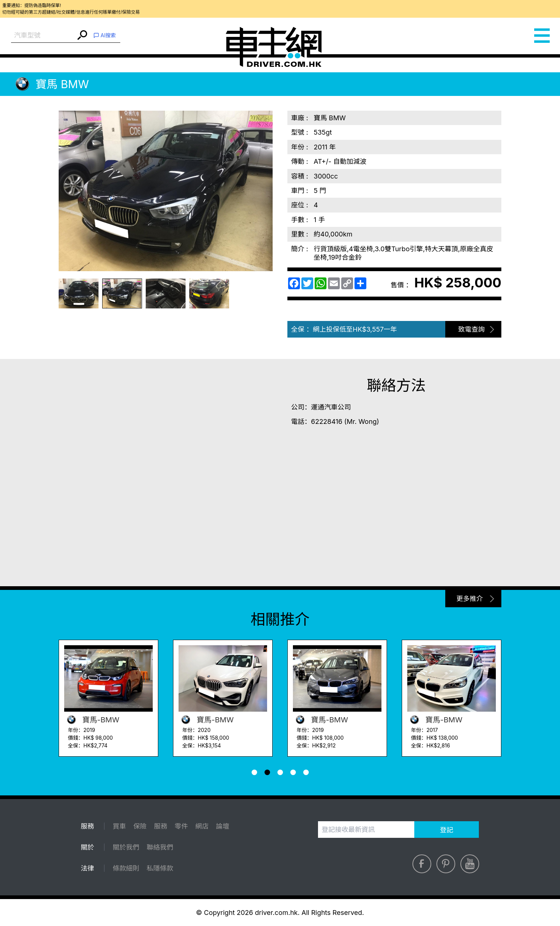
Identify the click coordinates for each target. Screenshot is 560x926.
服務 (160, 826)
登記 (447, 830)
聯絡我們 (160, 847)
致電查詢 (471, 329)
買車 (119, 826)
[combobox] (43, 36)
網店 (202, 826)
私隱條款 (160, 868)
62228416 (327, 421)
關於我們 (126, 847)
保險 (140, 826)
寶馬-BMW (92, 720)
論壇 (222, 826)
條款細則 (126, 868)
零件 (181, 826)
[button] (254, 772)
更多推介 (470, 599)
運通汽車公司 (331, 407)
